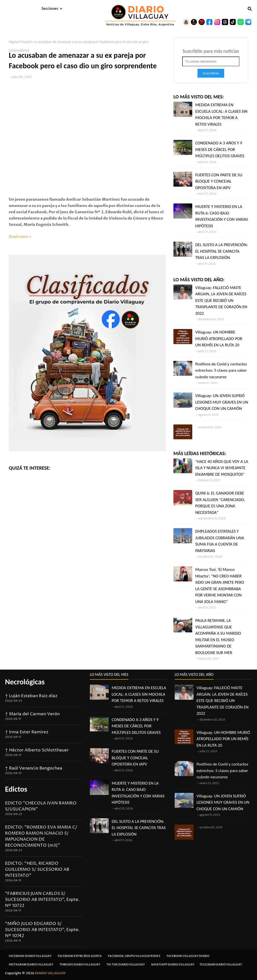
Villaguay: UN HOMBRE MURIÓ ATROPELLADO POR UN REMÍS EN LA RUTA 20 (219, 339)
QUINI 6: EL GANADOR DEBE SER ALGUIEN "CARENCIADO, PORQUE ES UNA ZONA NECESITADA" (220, 503)
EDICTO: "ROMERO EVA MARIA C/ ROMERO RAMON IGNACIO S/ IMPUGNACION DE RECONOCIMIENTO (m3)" (41, 836)
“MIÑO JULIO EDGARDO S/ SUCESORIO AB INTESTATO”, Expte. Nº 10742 (42, 930)
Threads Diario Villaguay (80, 965)
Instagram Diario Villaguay (31, 965)
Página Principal (20, 42)
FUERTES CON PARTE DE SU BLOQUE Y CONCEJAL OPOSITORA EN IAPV (219, 181)
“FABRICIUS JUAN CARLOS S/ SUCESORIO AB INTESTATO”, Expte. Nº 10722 (42, 900)
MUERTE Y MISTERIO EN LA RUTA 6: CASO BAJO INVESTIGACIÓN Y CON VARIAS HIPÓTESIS (222, 216)
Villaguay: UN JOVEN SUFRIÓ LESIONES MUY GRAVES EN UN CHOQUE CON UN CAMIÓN (222, 402)
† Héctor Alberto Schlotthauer (37, 750)
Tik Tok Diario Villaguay (126, 965)
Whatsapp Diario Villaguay (173, 965)
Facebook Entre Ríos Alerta (80, 956)
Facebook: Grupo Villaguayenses (134, 956)
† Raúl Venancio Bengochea (34, 768)
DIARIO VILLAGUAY (50, 973)
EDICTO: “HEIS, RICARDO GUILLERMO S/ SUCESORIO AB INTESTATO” (37, 869)
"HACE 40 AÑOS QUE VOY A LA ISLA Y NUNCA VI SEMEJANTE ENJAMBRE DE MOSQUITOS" (222, 468)
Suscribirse (211, 73)
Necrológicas (25, 682)
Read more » (20, 237)
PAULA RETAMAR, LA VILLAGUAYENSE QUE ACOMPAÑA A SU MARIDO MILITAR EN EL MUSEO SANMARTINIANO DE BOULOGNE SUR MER (218, 637)
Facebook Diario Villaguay (30, 956)
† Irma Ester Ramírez (27, 732)
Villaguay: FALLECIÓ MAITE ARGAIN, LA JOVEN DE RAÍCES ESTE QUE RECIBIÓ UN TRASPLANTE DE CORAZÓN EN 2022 (221, 301)
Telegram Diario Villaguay (221, 965)
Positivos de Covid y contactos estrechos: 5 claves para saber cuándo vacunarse (221, 370)
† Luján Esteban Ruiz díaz (31, 696)
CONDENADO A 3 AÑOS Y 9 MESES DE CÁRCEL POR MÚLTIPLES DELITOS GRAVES (220, 149)
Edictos (16, 789)
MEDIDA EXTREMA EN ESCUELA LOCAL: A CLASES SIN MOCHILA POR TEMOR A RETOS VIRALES (221, 115)
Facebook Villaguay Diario (188, 956)
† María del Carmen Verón (32, 714)
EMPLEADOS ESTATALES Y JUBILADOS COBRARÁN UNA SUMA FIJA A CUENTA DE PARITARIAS (220, 541)
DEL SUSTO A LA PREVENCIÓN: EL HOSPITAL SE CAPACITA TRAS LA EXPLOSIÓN (221, 251)
